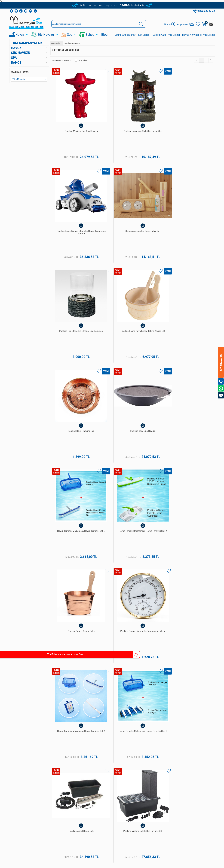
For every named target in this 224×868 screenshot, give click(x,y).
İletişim (46, 795)
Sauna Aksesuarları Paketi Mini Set (153, 532)
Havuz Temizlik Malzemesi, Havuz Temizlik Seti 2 (112, 254)
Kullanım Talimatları (52, 800)
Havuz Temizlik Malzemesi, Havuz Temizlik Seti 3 (71, 254)
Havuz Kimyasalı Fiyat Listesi (198, 35)
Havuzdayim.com (121, 659)
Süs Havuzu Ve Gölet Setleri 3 (112, 462)
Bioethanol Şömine (20, 800)
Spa (70, 35)
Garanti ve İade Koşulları (50, 761)
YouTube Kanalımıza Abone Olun (30, 655)
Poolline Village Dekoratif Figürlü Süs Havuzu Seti (112, 601)
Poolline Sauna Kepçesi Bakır (71, 393)
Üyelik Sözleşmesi (51, 751)
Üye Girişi (94, 747)
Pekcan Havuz (78, 652)
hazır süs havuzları (131, 665)
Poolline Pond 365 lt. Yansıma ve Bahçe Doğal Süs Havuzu (112, 533)
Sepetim (47, 791)
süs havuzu (136, 669)
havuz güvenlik (121, 669)
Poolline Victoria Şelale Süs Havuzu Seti (194, 323)
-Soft (96, 864)
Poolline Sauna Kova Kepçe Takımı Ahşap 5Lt (112, 184)
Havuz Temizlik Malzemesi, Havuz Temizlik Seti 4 (71, 323)
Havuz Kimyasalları (20, 742)
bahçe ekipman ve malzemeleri (177, 669)
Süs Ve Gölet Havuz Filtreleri (24, 782)
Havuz (20, 35)
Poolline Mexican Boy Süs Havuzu (71, 115)
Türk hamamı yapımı (42, 659)
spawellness (150, 669)
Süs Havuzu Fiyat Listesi (166, 35)
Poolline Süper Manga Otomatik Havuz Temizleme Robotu (153, 116)
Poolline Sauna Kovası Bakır (153, 252)
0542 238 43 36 (121, 795)
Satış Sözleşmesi (51, 756)
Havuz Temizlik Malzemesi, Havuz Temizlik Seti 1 (112, 323)
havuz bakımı (197, 655)
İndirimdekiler (49, 787)
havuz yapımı (181, 655)
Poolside (73, 662)
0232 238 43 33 (121, 779)
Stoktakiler (81, 61)
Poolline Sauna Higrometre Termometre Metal (194, 254)
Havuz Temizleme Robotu (23, 751)
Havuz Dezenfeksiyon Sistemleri (26, 756)
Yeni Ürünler (49, 782)
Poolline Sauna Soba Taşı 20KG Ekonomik (112, 393)
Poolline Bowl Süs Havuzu (194, 183)
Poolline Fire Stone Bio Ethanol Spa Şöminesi (71, 184)
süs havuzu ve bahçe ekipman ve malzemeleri (93, 665)
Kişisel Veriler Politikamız (49, 777)
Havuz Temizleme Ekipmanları (25, 747)
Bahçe (90, 35)
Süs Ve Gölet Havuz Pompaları (25, 778)
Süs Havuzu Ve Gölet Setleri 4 (71, 462)
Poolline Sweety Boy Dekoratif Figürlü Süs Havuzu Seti (153, 464)
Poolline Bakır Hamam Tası (153, 183)
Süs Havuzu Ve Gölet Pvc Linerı (25, 769)
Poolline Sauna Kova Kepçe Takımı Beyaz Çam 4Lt (153, 393)
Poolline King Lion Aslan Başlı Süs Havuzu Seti (194, 462)
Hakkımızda (49, 742)
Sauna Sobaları (73, 799)
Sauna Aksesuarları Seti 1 (194, 391)
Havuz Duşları (17, 760)
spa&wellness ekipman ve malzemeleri (47, 665)
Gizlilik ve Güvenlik (52, 767)
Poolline (199, 659)
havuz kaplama (104, 669)
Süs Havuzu (46, 35)
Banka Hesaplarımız (52, 771)
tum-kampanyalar (26, 43)
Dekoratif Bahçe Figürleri (22, 787)
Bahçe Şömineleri (19, 795)
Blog (104, 35)
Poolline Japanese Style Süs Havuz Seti (112, 115)
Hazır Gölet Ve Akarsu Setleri (24, 764)
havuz (92, 669)
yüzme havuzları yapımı (105, 652)
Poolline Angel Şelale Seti (153, 322)
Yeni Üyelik (94, 742)
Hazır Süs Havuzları (20, 773)
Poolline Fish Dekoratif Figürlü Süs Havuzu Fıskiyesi (194, 533)
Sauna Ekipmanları (19, 791)
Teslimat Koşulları (51, 747)
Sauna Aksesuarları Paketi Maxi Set (194, 115)
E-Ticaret (103, 864)
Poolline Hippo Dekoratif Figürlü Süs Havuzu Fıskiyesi (194, 603)
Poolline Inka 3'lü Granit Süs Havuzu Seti (153, 601)
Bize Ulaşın (112, 831)
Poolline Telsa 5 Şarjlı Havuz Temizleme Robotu (71, 532)
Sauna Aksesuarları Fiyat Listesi (132, 35)
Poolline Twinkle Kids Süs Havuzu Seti (71, 601)
